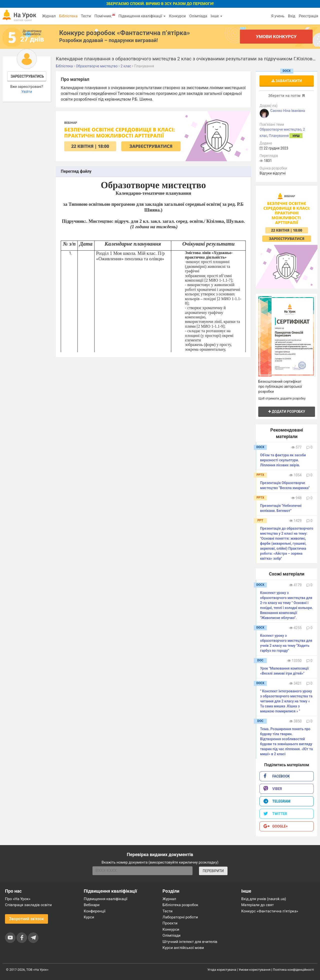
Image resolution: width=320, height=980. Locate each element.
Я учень (278, 16)
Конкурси (177, 16)
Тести (86, 16)
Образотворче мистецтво (280, 129)
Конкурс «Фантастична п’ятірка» (270, 911)
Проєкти (170, 923)
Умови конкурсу (276, 36)
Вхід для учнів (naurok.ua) (264, 899)
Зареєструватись (27, 76)
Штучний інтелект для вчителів (190, 942)
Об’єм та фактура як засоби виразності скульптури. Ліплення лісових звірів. (283, 460)
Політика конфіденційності (293, 970)
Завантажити (287, 81)
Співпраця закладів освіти (28, 905)
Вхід (292, 16)
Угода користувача (222, 970)
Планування (279, 136)
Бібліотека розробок (180, 905)
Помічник (105, 16)
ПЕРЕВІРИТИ (213, 871)
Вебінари (92, 905)
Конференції (95, 911)
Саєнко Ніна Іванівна (287, 111)
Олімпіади (171, 935)
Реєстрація (308, 16)
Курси (89, 917)
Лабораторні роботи (180, 917)
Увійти (27, 92)
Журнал (49, 16)
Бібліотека (68, 16)
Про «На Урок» (18, 899)
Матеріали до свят (257, 905)
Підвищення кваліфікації (142, 16)
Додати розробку (287, 412)
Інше (216, 16)
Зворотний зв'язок (26, 919)
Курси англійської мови (183, 948)
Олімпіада (198, 16)
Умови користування (254, 970)
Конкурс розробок (125, 33)
